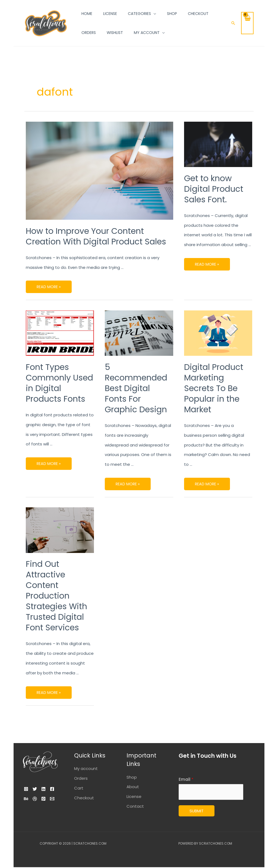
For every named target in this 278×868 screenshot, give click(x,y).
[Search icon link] (233, 23)
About (133, 787)
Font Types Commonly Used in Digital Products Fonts (59, 383)
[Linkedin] (50, 789)
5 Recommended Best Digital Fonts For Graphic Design (136, 388)
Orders (81, 778)
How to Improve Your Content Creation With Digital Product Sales (96, 236)
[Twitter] (38, 789)
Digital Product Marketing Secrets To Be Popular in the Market (214, 388)
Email (186, 779)
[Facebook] (28, 799)
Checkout (84, 798)
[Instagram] (26, 789)
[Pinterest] (28, 809)
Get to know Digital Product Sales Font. (214, 189)
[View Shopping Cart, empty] (247, 23)
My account (86, 768)
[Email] (40, 809)
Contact (135, 806)
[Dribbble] (52, 799)
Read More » (49, 285)
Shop (132, 777)
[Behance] (40, 799)
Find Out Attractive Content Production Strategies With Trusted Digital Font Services (56, 596)
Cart (79, 788)
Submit (197, 812)
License (134, 796)
